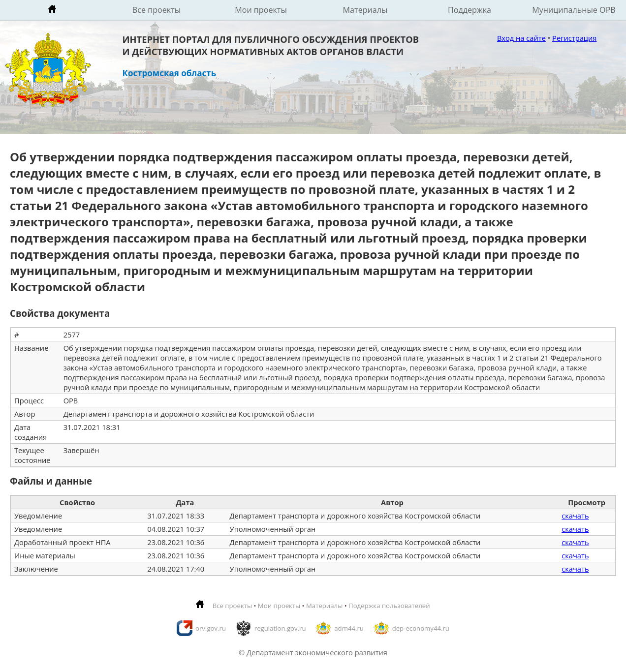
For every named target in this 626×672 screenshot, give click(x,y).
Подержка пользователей (389, 606)
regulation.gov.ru (280, 628)
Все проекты (156, 10)
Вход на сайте (521, 38)
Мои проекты (261, 10)
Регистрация (574, 38)
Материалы (365, 10)
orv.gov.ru (211, 628)
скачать (575, 516)
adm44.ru (349, 628)
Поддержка (469, 10)
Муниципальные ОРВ (574, 10)
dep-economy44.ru (421, 628)
